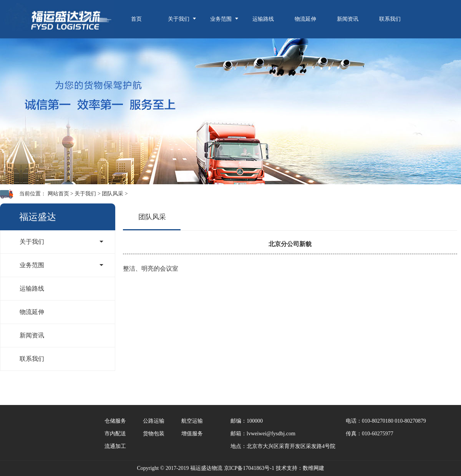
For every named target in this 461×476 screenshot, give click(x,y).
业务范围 (221, 19)
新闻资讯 (348, 19)
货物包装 (154, 434)
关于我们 (179, 19)
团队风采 (113, 194)
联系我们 (390, 19)
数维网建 (313, 468)
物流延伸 (305, 19)
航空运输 (192, 421)
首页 (136, 19)
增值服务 (192, 434)
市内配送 (115, 434)
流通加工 (115, 446)
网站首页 (58, 194)
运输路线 (263, 19)
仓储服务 (115, 421)
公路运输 (154, 421)
